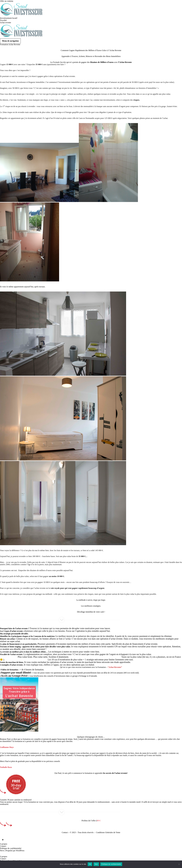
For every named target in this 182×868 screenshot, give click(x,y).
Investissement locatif (9, 18)
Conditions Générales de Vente (108, 832)
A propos (4, 844)
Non (96, 864)
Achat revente (5, 23)
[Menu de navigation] (10, 41)
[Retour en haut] (3, 840)
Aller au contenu (7, 1)
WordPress (20, 851)
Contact (65, 832)
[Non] (179, 864)
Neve (2, 851)
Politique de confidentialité (11, 848)
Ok (90, 864)
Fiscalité (3, 20)
